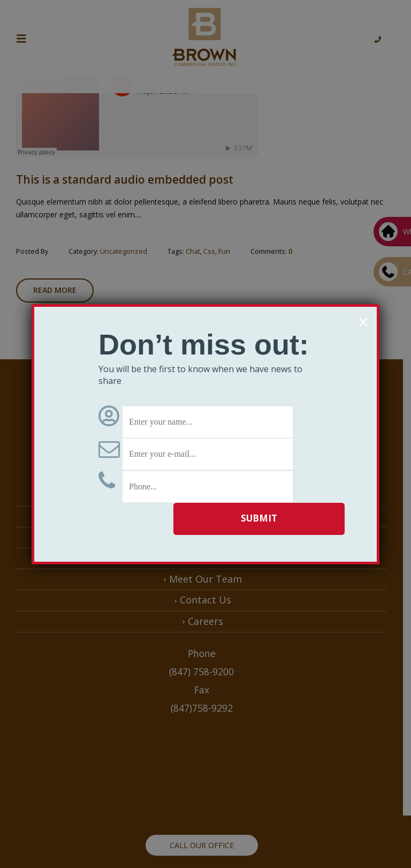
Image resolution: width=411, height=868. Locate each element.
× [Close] (363, 322)
